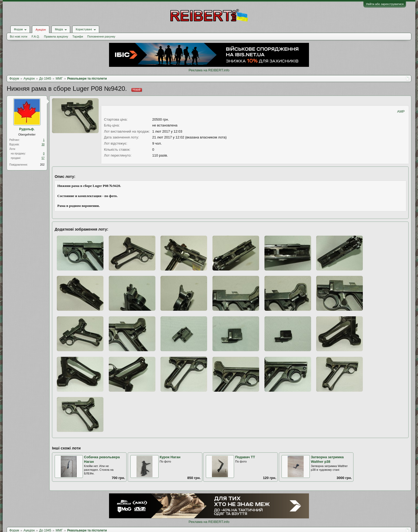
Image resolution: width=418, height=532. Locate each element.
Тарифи (78, 36)
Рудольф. (27, 129)
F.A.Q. (36, 36)
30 (43, 144)
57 (43, 158)
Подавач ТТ (245, 457)
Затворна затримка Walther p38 (327, 459)
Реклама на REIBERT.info (209, 70)
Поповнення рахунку (101, 36)
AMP (401, 111)
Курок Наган (170, 457)
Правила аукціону (56, 36)
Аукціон (41, 30)
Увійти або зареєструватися (385, 4)
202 (42, 165)
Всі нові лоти (19, 36)
